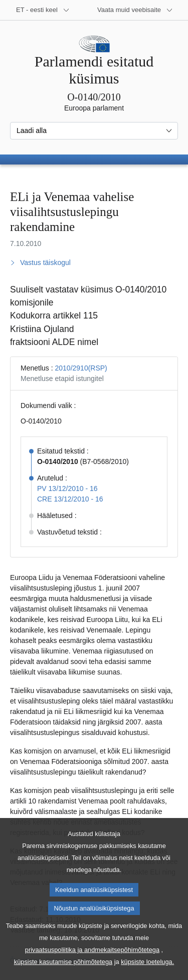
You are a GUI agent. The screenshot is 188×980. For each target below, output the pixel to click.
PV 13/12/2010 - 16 (67, 488)
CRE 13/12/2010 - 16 (70, 499)
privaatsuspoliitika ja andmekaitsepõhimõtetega (92, 964)
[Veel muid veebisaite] (135, 10)
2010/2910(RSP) (81, 368)
